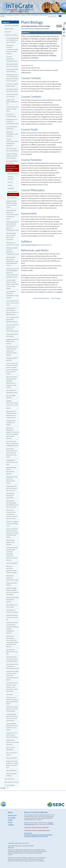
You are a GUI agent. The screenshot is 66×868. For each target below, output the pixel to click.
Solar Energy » (56, 298)
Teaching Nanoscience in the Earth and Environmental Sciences (12, 666)
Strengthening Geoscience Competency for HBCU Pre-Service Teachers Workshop (12, 49)
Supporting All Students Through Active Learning (12, 600)
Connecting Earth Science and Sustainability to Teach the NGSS (12, 295)
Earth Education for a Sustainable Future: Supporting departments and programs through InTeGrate (12, 382)
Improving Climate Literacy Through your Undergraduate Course (12, 443)
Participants (11, 188)
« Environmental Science (41, 298)
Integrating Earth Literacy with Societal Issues (12, 462)
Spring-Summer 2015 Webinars (12, 584)
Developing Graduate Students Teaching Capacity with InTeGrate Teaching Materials (12, 351)
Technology (9, 694)
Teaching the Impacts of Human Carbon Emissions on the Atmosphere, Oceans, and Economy (12, 687)
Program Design (9, 29)
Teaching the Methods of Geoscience (12, 162)
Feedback (11, 825)
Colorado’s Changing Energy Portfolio (12, 85)
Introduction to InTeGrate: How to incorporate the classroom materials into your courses (12, 514)
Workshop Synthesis (13, 174)
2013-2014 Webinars (11, 770)
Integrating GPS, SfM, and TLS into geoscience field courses (12, 480)
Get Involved (8, 32)
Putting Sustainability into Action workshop (12, 65)
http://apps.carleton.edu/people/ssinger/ (35, 28)
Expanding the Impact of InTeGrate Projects (12, 90)
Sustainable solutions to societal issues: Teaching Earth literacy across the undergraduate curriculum (12, 628)
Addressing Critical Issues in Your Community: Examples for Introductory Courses (12, 214)
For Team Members (10, 785)
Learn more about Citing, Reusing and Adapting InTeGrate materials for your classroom (38, 835)
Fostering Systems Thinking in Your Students (11, 423)
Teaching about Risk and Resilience (12, 128)
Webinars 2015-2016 (11, 758)
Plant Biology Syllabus (29, 245)
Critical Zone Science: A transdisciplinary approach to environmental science (12, 328)
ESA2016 (8, 408)
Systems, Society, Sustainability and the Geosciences (35, 15)
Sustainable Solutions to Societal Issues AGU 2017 (12, 617)
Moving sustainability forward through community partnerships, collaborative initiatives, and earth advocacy (12, 554)
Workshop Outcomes (10, 178)
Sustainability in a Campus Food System (12, 611)
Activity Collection (13, 191)
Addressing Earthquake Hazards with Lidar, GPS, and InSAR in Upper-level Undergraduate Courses (12, 226)
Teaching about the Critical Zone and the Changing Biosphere (12, 659)
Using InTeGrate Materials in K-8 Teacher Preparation (12, 742)
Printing (10, 820)
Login (53, 1)
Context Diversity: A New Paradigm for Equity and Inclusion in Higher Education (12, 311)
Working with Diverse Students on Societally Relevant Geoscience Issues (12, 764)
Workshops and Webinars (13, 15)
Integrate (3, 15)
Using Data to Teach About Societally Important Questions (12, 735)
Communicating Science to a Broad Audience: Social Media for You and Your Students (12, 284)
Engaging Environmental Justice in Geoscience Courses (12, 403)
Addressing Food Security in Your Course (12, 244)
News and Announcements (12, 782)
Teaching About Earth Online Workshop (12, 70)
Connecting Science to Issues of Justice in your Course (12, 303)
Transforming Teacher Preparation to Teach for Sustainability (12, 709)
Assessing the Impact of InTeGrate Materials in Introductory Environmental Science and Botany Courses (12, 273)
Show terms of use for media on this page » (37, 830)
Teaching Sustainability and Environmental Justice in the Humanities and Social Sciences (12, 676)
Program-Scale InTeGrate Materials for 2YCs (12, 102)
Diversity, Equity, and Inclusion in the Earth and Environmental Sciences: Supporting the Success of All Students (12, 369)
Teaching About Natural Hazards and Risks (12, 652)
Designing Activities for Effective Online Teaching (12, 341)
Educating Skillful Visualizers (11, 397)
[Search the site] (53, 16)
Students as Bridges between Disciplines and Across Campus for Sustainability (12, 591)
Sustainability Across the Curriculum (12, 606)
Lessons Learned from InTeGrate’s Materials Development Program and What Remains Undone (12, 533)
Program (10, 185)
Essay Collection (12, 198)
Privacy (10, 822)
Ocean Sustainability (12, 563)
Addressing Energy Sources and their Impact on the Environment (11, 236)
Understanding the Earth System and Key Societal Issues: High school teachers (12, 717)
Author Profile (60, 26)
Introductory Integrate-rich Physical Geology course (12, 524)
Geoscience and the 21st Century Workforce (12, 150)
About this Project (9, 779)
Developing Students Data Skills (12, 359)
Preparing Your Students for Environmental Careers (12, 578)
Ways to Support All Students (11, 754)
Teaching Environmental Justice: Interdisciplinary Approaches (12, 142)
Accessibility (12, 818)
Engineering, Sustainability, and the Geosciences (12, 134)
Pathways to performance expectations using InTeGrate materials (11, 569)
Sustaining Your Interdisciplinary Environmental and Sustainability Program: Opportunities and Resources (12, 641)
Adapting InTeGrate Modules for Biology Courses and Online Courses (11, 204)
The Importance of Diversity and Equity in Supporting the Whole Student (12, 701)
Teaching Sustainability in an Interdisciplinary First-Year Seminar (12, 40)
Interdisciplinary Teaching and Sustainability (10, 495)
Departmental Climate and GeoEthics (12, 335)
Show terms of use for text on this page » (37, 827)
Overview (10, 182)
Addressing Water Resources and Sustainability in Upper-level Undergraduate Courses (12, 261)
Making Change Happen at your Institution (10, 542)
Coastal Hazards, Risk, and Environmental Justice (12, 109)
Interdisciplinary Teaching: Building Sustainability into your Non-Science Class (12, 504)
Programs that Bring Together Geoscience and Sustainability (12, 156)
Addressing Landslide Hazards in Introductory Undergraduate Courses (12, 251)
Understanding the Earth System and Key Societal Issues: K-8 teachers (12, 727)
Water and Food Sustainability (10, 749)
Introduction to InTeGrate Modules (11, 115)
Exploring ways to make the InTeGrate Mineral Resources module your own (11, 414)
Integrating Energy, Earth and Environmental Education (11, 471)
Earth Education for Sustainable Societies (12, 391)
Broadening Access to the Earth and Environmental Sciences (12, 121)
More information (28, 833)
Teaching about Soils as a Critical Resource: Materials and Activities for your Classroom (12, 78)
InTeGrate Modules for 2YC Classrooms (12, 95)
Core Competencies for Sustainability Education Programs (12, 320)
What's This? (11, 847)
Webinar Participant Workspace (11, 775)
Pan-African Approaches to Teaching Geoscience (12, 59)
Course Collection (13, 195)
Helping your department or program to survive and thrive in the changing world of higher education (12, 433)
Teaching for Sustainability (12, 25)
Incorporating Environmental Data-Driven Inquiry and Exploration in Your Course (12, 453)
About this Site (12, 815)
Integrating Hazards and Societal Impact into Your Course (11, 488)
